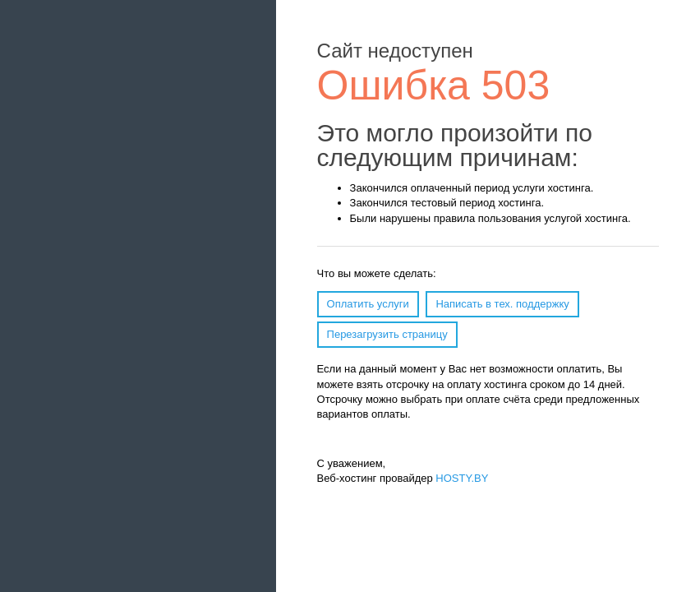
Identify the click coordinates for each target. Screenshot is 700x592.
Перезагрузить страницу (387, 334)
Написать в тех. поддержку (502, 304)
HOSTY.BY (462, 478)
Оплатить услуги (368, 304)
